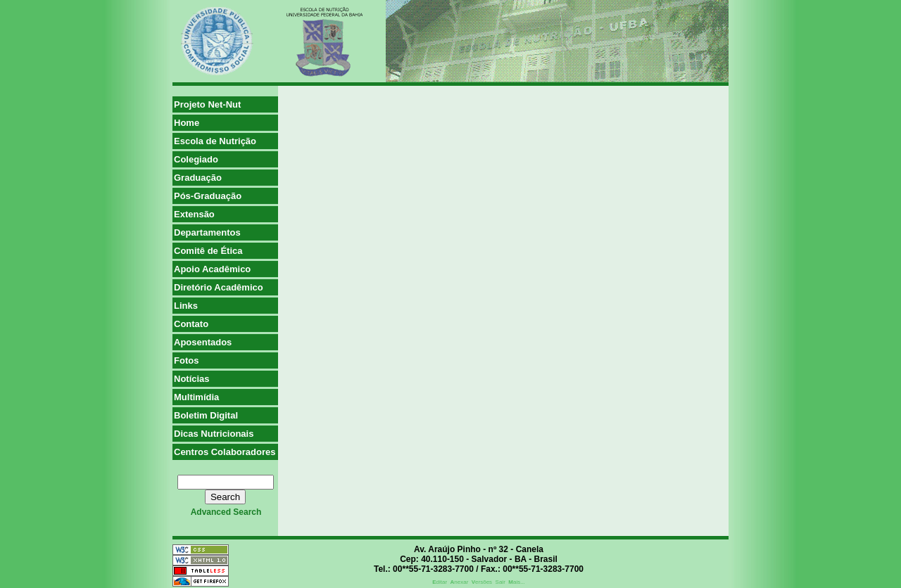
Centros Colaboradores (225, 452)
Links (186, 306)
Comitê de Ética (208, 251)
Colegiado (196, 159)
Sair (500, 582)
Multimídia (196, 397)
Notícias (192, 379)
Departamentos (207, 232)
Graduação (198, 178)
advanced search (226, 512)
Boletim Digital (206, 415)
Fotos (186, 360)
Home (187, 123)
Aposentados (203, 342)
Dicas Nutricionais (214, 434)
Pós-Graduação (208, 196)
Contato (191, 324)
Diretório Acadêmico (219, 287)
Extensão (194, 214)
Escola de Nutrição (215, 141)
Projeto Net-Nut (207, 104)
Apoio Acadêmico (212, 269)
